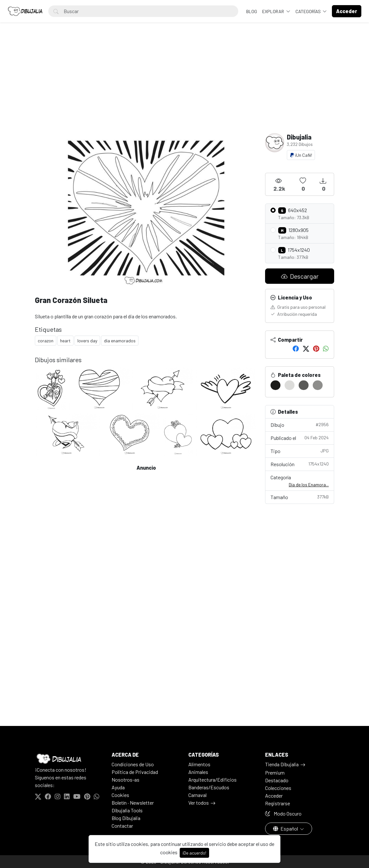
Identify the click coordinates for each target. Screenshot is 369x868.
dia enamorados (120, 341)
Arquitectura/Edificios (212, 780)
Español (286, 828)
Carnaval (197, 795)
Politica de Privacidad (135, 772)
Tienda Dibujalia (282, 764)
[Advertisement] (184, 85)
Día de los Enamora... (309, 485)
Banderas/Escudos (209, 787)
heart (65, 341)
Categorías (309, 11)
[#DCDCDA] (290, 385)
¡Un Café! (301, 155)
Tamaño (300, 497)
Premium (275, 772)
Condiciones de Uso (133, 764)
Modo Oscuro (283, 813)
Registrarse (278, 803)
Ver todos (199, 803)
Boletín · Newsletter (133, 803)
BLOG (252, 11)
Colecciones (278, 788)
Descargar (300, 276)
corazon (46, 341)
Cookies (120, 795)
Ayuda (118, 787)
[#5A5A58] (304, 385)
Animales (198, 772)
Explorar (274, 11)
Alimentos (199, 764)
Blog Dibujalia (126, 818)
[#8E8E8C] (318, 385)
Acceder (274, 796)
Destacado (277, 780)
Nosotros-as (126, 780)
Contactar (122, 826)
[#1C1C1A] (275, 385)
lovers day (87, 341)
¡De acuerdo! (194, 853)
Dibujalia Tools (127, 810)
